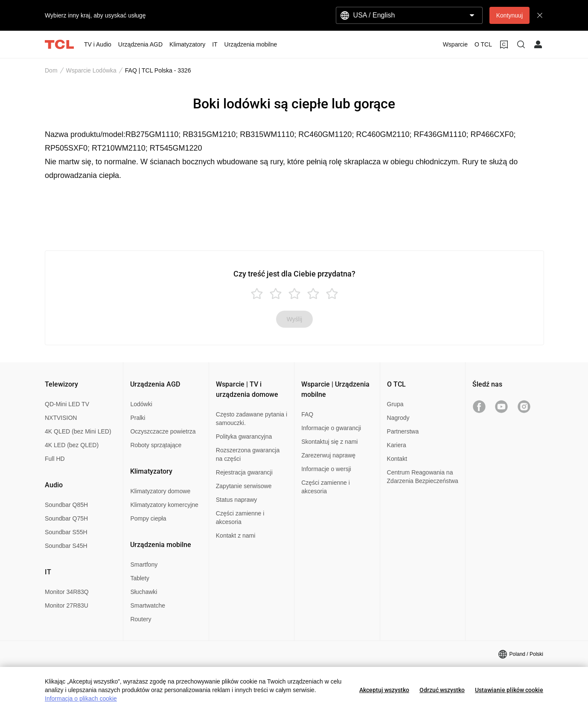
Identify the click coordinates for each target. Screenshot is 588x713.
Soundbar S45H (66, 546)
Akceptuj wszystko (384, 690)
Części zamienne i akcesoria (240, 518)
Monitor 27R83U (67, 605)
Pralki (138, 418)
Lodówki (141, 404)
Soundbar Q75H (66, 518)
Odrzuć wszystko (442, 690)
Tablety (140, 578)
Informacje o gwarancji (331, 428)
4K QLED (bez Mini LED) (78, 431)
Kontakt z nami (236, 535)
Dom (51, 70)
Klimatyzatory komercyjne (164, 505)
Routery (141, 619)
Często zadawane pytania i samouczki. (252, 419)
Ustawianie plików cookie (509, 690)
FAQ (307, 414)
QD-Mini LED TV (67, 404)
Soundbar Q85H (66, 505)
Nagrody (398, 418)
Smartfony (144, 565)
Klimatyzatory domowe (160, 491)
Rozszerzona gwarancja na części (248, 454)
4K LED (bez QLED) (72, 445)
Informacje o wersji (326, 469)
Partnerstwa (403, 431)
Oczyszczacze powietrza (163, 431)
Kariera (397, 445)
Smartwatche (148, 605)
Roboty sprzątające (156, 445)
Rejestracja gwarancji (244, 472)
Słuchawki (144, 592)
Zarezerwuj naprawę (328, 455)
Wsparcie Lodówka (91, 70)
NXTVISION (61, 418)
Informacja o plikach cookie (81, 698)
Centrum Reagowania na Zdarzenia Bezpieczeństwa (423, 477)
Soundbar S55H (66, 532)
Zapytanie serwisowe (244, 486)
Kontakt (397, 459)
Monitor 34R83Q (67, 592)
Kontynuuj (509, 15)
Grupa (395, 404)
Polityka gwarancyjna (244, 437)
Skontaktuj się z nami (329, 442)
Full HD (55, 459)
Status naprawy (237, 500)
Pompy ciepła (148, 518)
